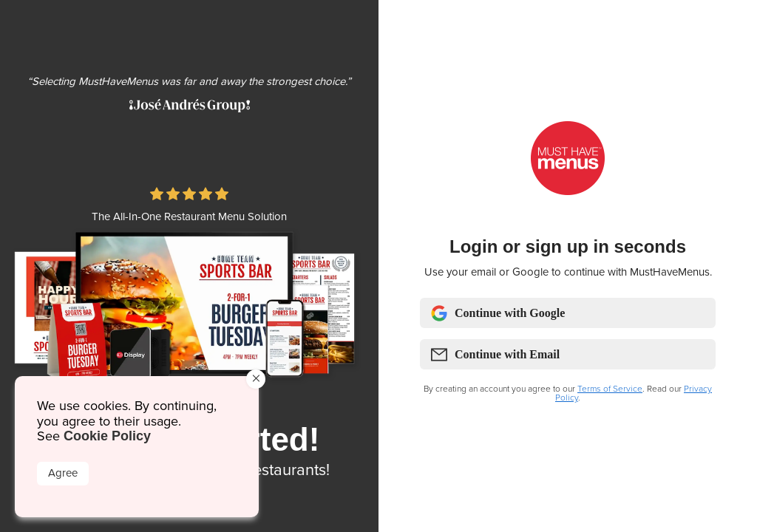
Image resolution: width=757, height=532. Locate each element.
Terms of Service (610, 389)
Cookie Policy (107, 436)
